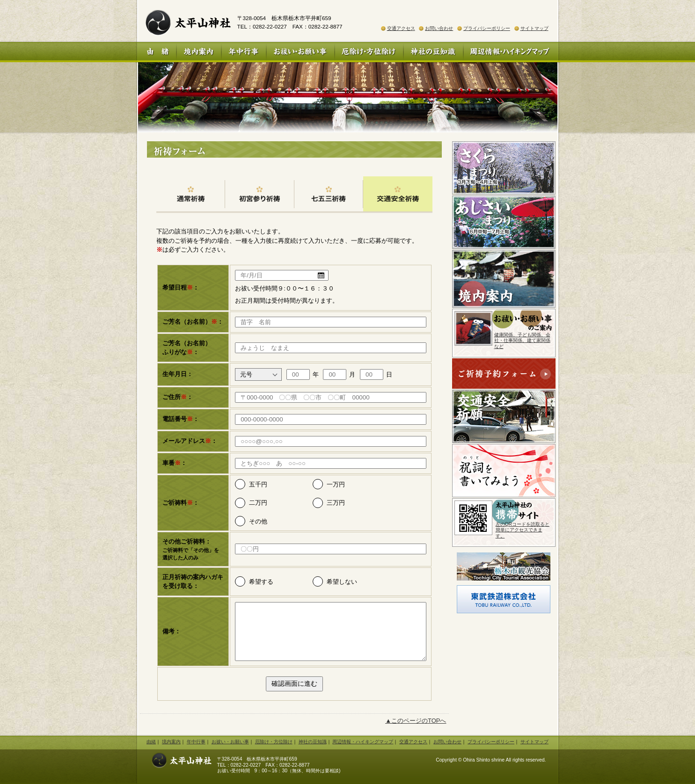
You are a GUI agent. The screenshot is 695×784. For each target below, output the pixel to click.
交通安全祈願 (504, 416)
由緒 (151, 742)
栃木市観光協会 (504, 566)
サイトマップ (534, 28)
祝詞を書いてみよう (504, 471)
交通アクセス (401, 28)
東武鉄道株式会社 (504, 599)
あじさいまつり (504, 222)
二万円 (258, 503)
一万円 (336, 484)
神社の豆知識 (433, 52)
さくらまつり (504, 168)
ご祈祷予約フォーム (504, 374)
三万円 (336, 503)
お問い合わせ (439, 28)
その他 (258, 521)
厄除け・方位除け (369, 52)
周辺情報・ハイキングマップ (511, 52)
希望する (261, 582)
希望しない (342, 582)
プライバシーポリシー (487, 28)
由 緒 (157, 52)
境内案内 (199, 52)
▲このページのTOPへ (416, 721)
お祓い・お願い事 (300, 52)
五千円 (258, 484)
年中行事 (244, 52)
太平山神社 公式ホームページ (184, 21)
